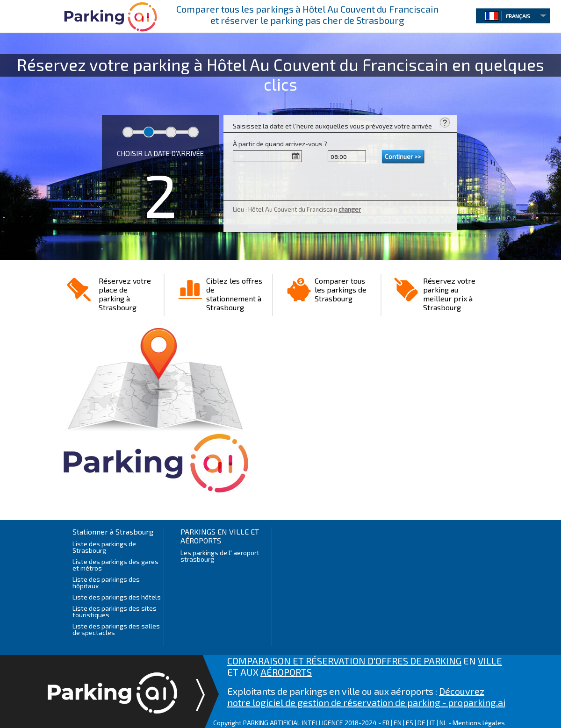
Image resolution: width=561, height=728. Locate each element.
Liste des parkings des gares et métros (115, 565)
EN (398, 723)
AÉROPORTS (286, 672)
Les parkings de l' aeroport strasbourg (220, 556)
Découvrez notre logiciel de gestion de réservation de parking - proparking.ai (366, 697)
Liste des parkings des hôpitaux (106, 582)
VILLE (490, 661)
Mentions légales (479, 723)
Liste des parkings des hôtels (117, 597)
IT (432, 723)
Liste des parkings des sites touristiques (115, 611)
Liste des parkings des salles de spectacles (116, 629)
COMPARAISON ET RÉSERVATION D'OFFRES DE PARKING (344, 661)
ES (410, 723)
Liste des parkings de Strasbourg (104, 547)
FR (386, 723)
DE (421, 723)
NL (443, 723)
